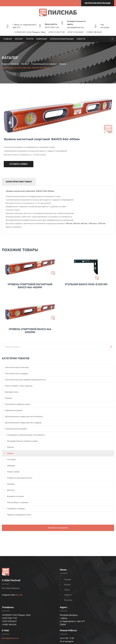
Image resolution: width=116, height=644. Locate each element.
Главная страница (10, 64)
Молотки (11, 490)
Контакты (68, 600)
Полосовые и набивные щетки (18, 404)
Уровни (63, 64)
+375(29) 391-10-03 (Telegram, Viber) (30, 32)
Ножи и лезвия (13, 472)
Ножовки (11, 484)
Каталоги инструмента (58, 528)
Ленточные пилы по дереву (16, 374)
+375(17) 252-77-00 (56, 32)
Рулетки (10, 447)
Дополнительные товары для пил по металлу (24, 417)
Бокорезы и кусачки (15, 496)
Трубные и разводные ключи (19, 515)
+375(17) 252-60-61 (75, 32)
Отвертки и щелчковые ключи (20, 478)
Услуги (30, 39)
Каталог (19, 39)
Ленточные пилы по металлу (17, 367)
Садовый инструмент (14, 410)
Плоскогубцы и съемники (18, 502)
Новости (81, 39)
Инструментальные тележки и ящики (22, 441)
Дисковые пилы (12, 392)
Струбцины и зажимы (16, 509)
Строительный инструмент (44, 64)
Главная (8, 39)
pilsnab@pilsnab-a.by (75, 27)
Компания (42, 39)
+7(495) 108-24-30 (94, 32)
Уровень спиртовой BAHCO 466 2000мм (30, 331)
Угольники (11, 459)
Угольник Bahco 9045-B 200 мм (86, 284)
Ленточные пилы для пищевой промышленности (25, 380)
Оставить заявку (19, 164)
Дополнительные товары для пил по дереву (23, 423)
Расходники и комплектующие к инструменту (26, 435)
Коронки (9, 398)
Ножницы (11, 466)
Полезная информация (62, 39)
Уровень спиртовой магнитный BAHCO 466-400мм (30, 286)
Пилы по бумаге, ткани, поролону (19, 386)
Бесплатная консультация (98, 3)
